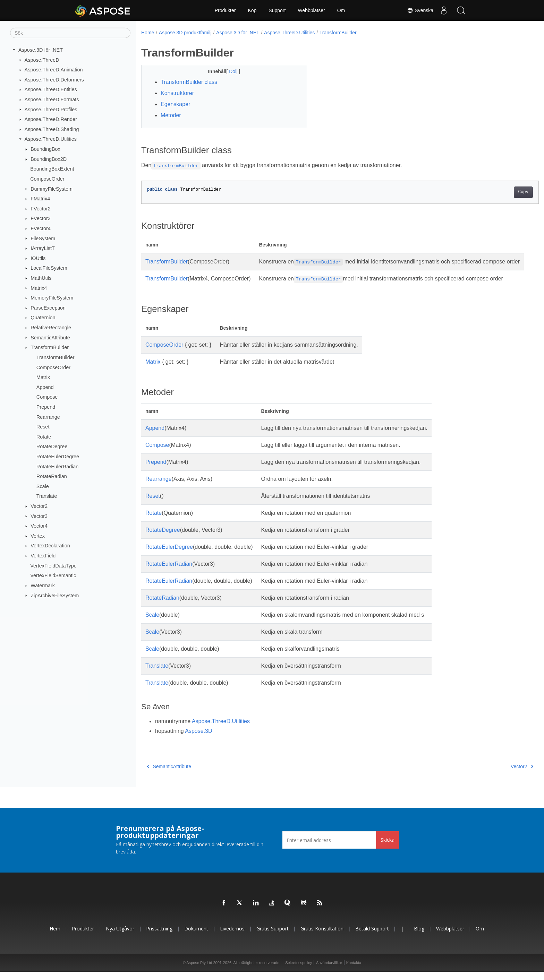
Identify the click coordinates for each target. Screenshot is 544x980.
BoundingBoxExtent (52, 169)
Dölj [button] (228, 71)
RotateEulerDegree (58, 457)
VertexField (43, 556)
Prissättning (159, 937)
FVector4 (41, 228)
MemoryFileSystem (52, 298)
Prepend (46, 407)
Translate (47, 496)
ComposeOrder (47, 179)
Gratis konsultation (322, 937)
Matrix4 (39, 288)
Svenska (420, 10)
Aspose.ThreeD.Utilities (51, 139)
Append (45, 387)
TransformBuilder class (189, 82)
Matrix (43, 377)
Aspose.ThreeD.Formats (52, 99)
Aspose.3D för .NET (41, 50)
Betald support (372, 937)
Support (277, 10)
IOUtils (38, 258)
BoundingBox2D (49, 159)
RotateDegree (52, 446)
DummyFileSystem (52, 189)
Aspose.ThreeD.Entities (51, 89)
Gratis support (273, 937)
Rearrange (48, 417)
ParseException (48, 308)
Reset (43, 427)
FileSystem (43, 238)
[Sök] (70, 33)
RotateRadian (52, 476)
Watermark (43, 586)
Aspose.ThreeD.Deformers (54, 80)
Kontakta (354, 971)
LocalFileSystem (49, 268)
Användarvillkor (329, 971)
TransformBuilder (50, 347)
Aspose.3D (198, 739)
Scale (43, 486)
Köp (252, 10)
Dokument (196, 937)
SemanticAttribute (50, 337)
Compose (47, 397)
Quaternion (43, 318)
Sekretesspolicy (299, 971)
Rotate (44, 437)
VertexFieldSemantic (53, 575)
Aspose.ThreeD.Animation (54, 70)
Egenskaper (175, 104)
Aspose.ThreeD (42, 60)
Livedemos (232, 937)
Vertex (38, 536)
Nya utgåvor (120, 937)
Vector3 (39, 516)
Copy (496, 192)
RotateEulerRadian (58, 466)
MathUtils (41, 278)
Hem (55, 937)
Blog (419, 937)
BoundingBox (45, 149)
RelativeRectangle (51, 328)
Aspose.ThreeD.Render (51, 119)
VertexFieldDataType (53, 565)
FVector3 (41, 218)
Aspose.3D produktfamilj (185, 33)
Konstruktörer (177, 93)
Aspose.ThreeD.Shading (52, 129)
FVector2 (41, 209)
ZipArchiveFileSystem (55, 595)
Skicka (388, 848)
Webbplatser (311, 10)
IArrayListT (43, 248)
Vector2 (39, 506)
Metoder (171, 115)
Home (148, 33)
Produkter (225, 10)
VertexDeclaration (50, 546)
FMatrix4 (40, 199)
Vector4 (39, 526)
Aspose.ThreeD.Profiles (51, 109)
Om (341, 10)
